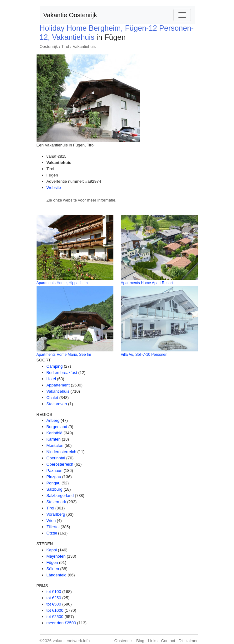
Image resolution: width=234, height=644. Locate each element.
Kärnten (54, 439)
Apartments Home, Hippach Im (62, 283)
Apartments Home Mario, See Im (64, 355)
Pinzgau (54, 477)
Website (54, 188)
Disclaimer (188, 641)
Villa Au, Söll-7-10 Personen (144, 355)
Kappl (52, 550)
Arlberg (53, 420)
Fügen (52, 562)
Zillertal (53, 527)
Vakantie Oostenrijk (70, 15)
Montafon (55, 445)
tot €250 (54, 598)
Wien (51, 521)
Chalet (52, 398)
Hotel (51, 379)
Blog (140, 641)
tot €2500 (55, 617)
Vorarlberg (56, 514)
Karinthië (55, 433)
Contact (168, 641)
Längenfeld (57, 575)
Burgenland (57, 427)
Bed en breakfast (62, 373)
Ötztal (52, 533)
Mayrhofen (56, 556)
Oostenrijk (49, 46)
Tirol (65, 46)
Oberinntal (56, 458)
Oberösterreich (60, 464)
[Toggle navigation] (182, 15)
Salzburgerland (60, 496)
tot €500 (54, 604)
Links (153, 641)
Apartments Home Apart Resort (147, 283)
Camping (55, 366)
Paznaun (55, 470)
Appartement (58, 385)
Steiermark (56, 502)
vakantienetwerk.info (71, 641)
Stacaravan (57, 404)
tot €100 (54, 592)
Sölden (53, 569)
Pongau (54, 483)
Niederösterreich (61, 452)
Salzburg (55, 489)
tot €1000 (55, 610)
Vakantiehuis (84, 46)
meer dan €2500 (61, 623)
